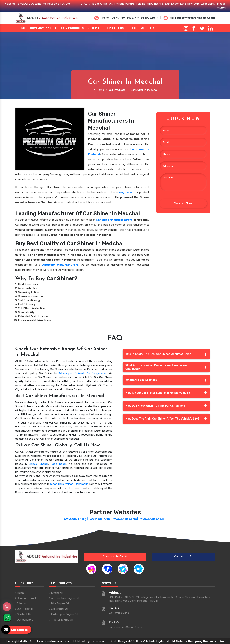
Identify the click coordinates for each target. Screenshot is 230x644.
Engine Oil (56, 593)
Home (22, 28)
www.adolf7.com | (126, 519)
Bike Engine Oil (59, 603)
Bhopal (44, 464)
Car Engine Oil (59, 609)
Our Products (73, 28)
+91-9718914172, (122, 18)
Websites (148, 28)
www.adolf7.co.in (152, 519)
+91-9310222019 (146, 18)
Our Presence (24, 609)
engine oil (126, 192)
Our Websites (24, 620)
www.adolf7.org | (76, 519)
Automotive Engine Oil (64, 598)
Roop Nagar (58, 464)
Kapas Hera (57, 484)
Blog (132, 28)
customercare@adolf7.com (196, 18)
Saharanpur (65, 373)
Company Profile (43, 28)
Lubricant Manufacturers (60, 265)
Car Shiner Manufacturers (114, 220)
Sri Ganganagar (97, 373)
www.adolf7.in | (101, 519)
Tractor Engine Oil (61, 620)
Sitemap (95, 28)
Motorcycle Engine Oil (64, 614)
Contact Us (115, 28)
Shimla (33, 464)
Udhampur (81, 484)
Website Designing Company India (200, 641)
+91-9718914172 (119, 614)
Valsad (69, 484)
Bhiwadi (80, 373)
